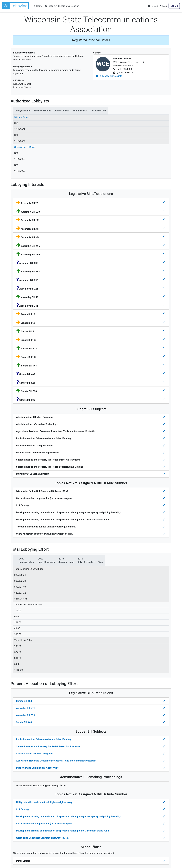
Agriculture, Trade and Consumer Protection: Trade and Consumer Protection (56, 761)
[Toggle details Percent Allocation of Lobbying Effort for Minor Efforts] (164, 861)
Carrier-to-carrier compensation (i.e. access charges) (44, 824)
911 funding (23, 809)
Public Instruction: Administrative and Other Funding (44, 739)
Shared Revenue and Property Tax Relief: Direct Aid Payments (48, 746)
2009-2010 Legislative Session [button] (62, 6)
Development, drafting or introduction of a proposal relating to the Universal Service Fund (63, 831)
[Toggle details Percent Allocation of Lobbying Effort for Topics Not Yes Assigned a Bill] (164, 802)
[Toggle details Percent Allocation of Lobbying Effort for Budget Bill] (164, 739)
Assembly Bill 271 (26, 708)
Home (38, 6)
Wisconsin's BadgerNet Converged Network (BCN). (42, 838)
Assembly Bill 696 (26, 715)
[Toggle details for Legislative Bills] (164, 202)
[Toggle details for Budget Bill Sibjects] (164, 417)
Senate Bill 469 (24, 722)
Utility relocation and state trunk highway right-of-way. (45, 802)
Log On (174, 6)
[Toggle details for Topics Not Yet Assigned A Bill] (164, 491)
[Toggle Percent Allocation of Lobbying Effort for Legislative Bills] (164, 701)
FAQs (164, 6)
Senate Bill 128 (24, 701)
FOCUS (153, 6)
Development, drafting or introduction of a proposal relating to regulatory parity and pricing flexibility (68, 816)
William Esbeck (22, 117)
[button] (16, 6)
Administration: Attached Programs (35, 754)
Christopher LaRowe (25, 147)
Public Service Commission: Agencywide (37, 768)
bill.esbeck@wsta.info (109, 76)
